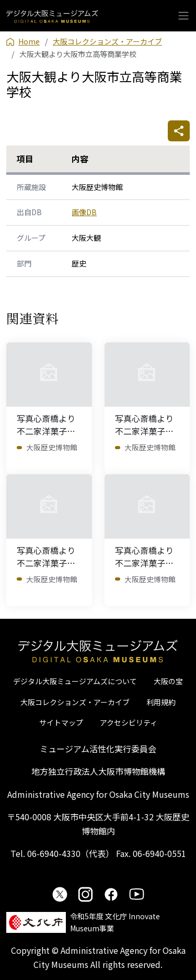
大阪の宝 (168, 681)
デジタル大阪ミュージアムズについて (75, 681)
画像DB (84, 212)
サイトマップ (61, 722)
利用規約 (161, 702)
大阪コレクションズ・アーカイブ (75, 702)
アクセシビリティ (129, 722)
